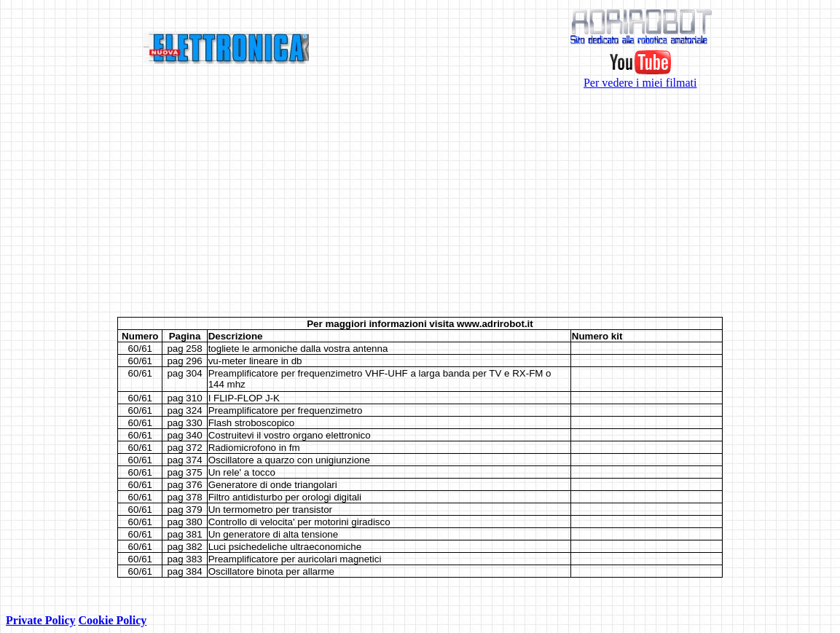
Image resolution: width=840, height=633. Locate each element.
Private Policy (41, 620)
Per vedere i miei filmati (640, 78)
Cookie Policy (113, 620)
